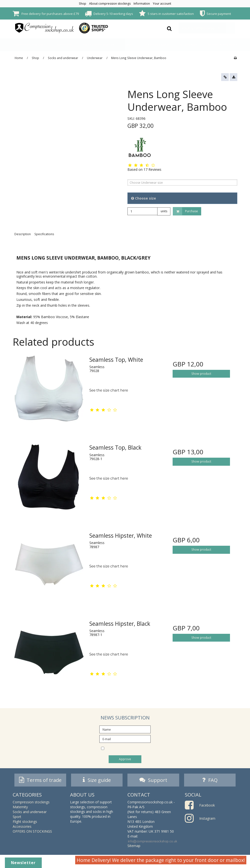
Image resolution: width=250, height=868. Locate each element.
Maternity (64, 45)
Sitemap (134, 847)
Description (23, 234)
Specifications (44, 234)
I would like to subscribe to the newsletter (129, 749)
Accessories (189, 45)
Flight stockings (157, 45)
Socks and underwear (99, 45)
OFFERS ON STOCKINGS (223, 45)
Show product (201, 374)
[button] (225, 77)
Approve (125, 759)
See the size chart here (109, 390)
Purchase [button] (186, 211)
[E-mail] (125, 739)
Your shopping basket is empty (208, 28)
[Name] (125, 729)
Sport (130, 45)
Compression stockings (29, 45)
